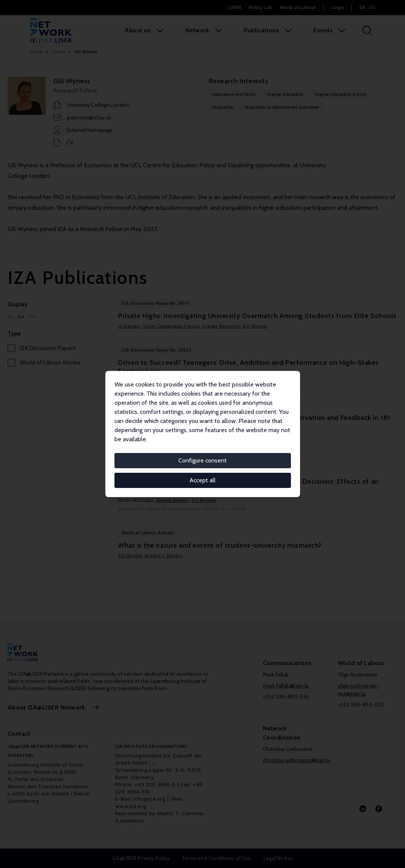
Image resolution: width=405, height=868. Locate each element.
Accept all (202, 480)
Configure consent (202, 460)
